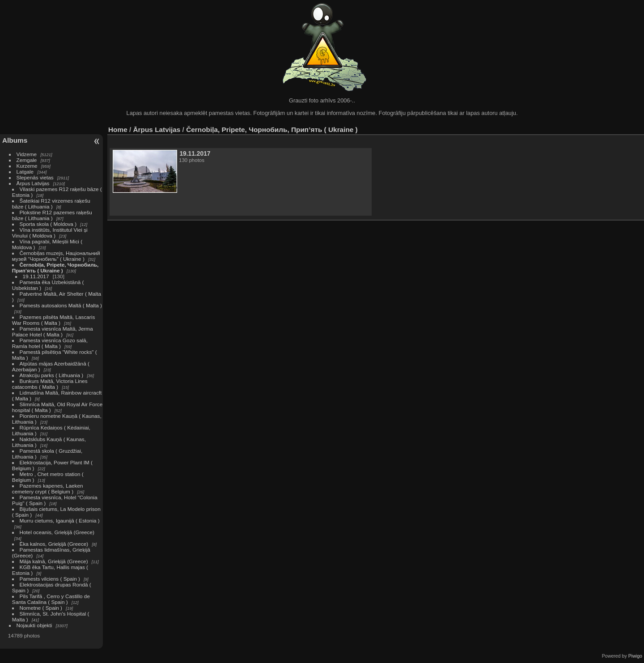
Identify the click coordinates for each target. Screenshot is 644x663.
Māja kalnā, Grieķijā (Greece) (54, 561)
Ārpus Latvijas (33, 183)
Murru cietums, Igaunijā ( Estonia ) (60, 521)
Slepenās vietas (35, 177)
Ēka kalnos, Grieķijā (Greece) (54, 544)
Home (118, 130)
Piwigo (635, 656)
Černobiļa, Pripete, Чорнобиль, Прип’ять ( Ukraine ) (55, 268)
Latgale (25, 172)
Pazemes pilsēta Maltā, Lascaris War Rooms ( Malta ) (53, 320)
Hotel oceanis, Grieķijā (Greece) (57, 532)
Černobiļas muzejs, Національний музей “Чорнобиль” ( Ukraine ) (56, 256)
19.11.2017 (36, 276)
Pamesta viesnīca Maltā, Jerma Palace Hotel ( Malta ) (53, 331)
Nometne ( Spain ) (41, 608)
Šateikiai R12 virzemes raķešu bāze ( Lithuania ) (51, 204)
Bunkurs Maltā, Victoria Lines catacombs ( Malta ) (50, 384)
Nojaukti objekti (34, 625)
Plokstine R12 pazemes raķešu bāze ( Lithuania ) (52, 215)
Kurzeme (27, 166)
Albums (15, 140)
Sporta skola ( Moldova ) (48, 224)
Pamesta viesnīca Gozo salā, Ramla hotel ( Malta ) (50, 343)
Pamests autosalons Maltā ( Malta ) (61, 305)
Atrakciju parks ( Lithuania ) (52, 375)
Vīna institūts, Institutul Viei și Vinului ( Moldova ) (50, 233)
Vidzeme (27, 154)
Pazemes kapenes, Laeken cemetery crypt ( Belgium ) (48, 489)
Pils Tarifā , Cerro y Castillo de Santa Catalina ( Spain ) (51, 599)
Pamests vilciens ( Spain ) (50, 579)
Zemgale (27, 160)
